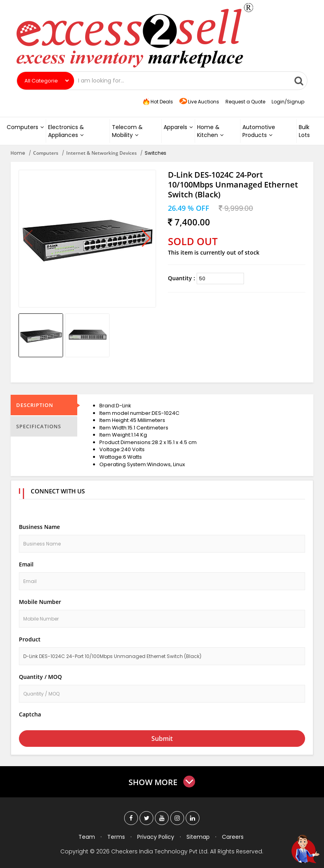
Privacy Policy (156, 837)
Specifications (39, 426)
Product (30, 639)
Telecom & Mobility (127, 131)
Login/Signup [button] (288, 102)
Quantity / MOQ (40, 677)
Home (18, 153)
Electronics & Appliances (66, 131)
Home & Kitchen (210, 131)
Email (26, 564)
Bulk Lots (304, 131)
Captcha (30, 714)
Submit (162, 739)
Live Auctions (199, 102)
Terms (116, 837)
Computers (25, 127)
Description (35, 405)
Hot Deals (157, 102)
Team (87, 837)
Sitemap (198, 837)
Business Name (39, 527)
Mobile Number (40, 602)
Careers (233, 837)
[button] (146, 239)
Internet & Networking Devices (101, 153)
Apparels (178, 127)
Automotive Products (259, 131)
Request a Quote (245, 102)
